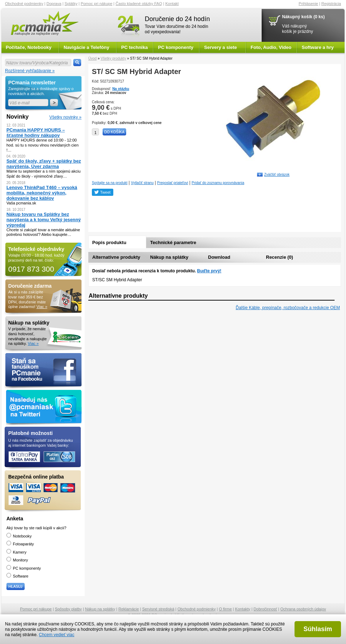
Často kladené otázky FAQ (139, 4)
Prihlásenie (308, 4)
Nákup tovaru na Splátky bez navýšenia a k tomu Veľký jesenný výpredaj (44, 220)
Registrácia (331, 4)
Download (219, 257)
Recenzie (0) (280, 257)
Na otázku (121, 89)
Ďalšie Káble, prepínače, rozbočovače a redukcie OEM (288, 308)
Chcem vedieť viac (57, 635)
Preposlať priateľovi (173, 183)
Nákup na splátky (169, 257)
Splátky (71, 4)
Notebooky (19, 536)
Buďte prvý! (209, 271)
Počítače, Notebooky (29, 47)
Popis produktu (109, 242)
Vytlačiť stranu (142, 183)
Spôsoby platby (68, 609)
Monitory (17, 560)
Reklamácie (128, 609)
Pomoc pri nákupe (97, 4)
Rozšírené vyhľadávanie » (30, 71)
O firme (226, 609)
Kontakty (243, 609)
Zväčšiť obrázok (277, 175)
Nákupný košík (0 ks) (303, 17)
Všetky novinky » (65, 117)
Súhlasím (318, 629)
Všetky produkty (113, 58)
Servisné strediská (158, 609)
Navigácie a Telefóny (86, 47)
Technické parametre (173, 242)
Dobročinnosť (265, 609)
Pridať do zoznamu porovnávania (218, 183)
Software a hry (318, 47)
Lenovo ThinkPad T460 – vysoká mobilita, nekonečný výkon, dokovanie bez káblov (42, 193)
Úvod (92, 58)
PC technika (134, 47)
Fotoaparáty (20, 544)
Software (17, 576)
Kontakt (172, 4)
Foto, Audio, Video (271, 47)
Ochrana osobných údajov (303, 609)
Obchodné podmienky (24, 4)
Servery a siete (221, 47)
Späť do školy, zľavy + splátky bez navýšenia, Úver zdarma (44, 164)
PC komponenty (176, 47)
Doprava (54, 4)
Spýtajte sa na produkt (110, 183)
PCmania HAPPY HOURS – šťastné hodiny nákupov (36, 133)
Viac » (42, 307)
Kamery (16, 552)
